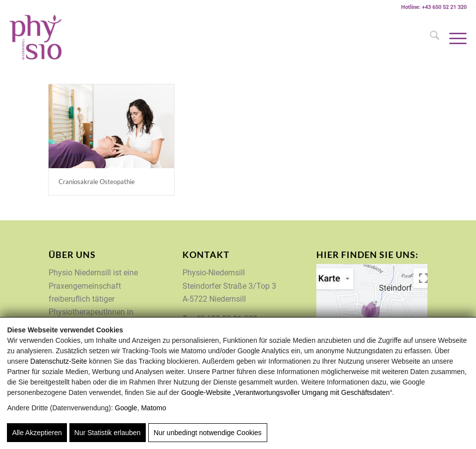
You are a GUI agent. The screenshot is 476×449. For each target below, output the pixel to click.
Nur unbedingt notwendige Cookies (208, 433)
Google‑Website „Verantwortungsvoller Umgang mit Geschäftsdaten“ (286, 392)
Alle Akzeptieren (37, 433)
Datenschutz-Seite (59, 361)
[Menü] (453, 37)
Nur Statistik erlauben (108, 433)
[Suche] (430, 37)
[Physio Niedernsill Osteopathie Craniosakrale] (111, 126)
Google (126, 408)
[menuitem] (430, 37)
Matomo (153, 408)
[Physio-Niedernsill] (35, 37)
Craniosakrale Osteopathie (97, 182)
